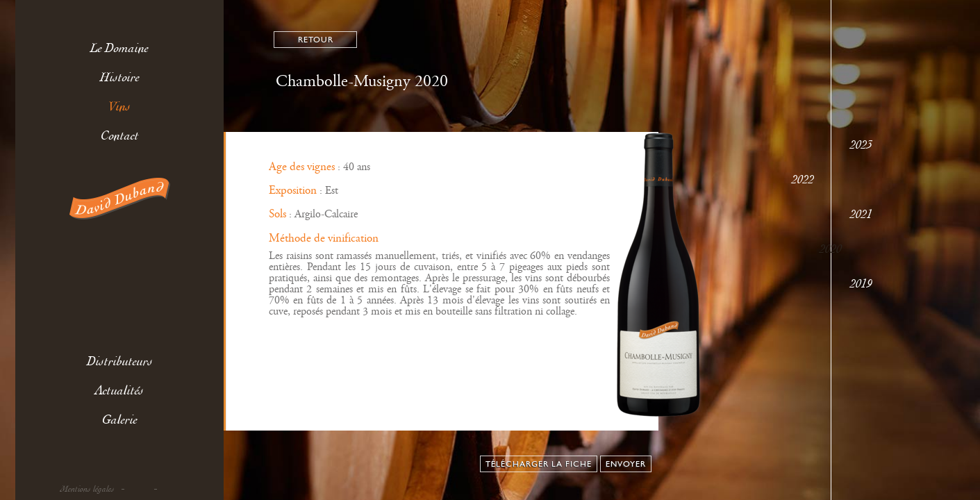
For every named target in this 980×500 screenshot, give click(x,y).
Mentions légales (88, 489)
